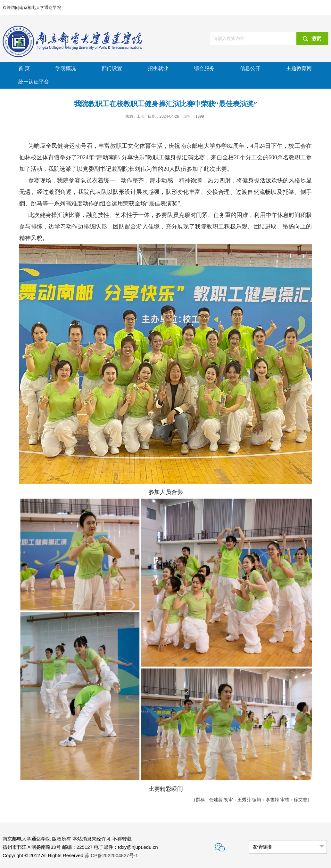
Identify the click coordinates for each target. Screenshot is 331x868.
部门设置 (112, 68)
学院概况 (66, 68)
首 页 (24, 68)
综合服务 (204, 68)
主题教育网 (299, 68)
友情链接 (262, 847)
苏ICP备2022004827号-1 (111, 855)
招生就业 (158, 68)
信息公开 (250, 68)
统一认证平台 (34, 82)
